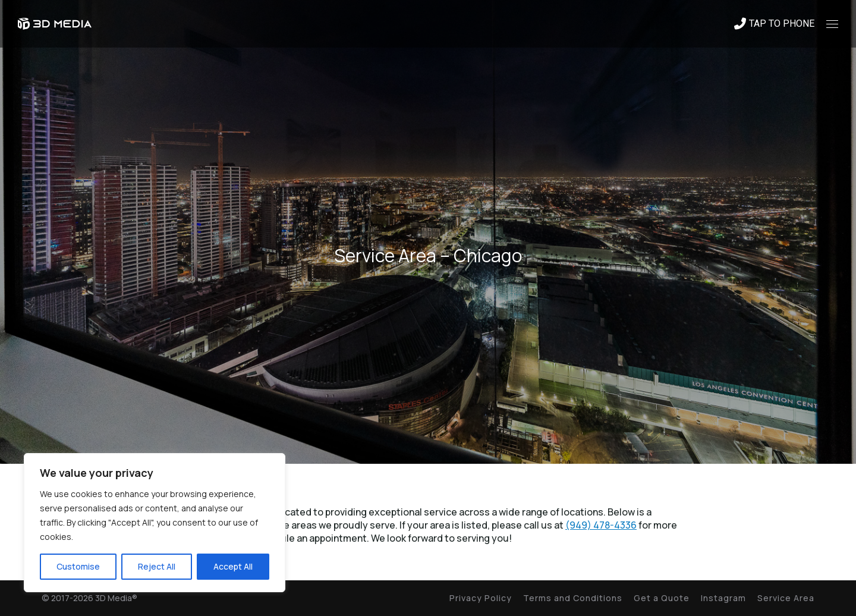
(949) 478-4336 (601, 525)
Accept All (233, 566)
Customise (78, 566)
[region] (155, 523)
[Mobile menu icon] (832, 24)
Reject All (157, 566)
